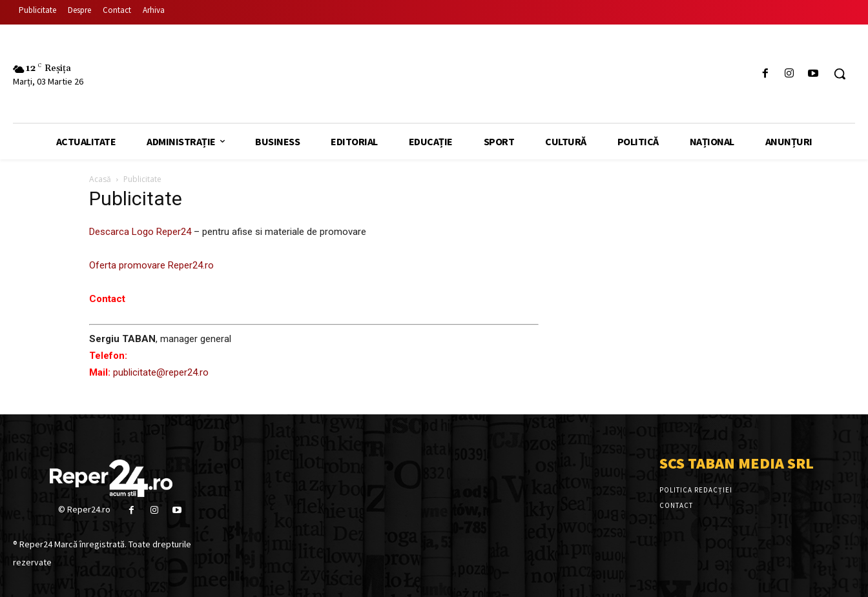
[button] (840, 74)
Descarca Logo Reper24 (140, 232)
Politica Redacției (696, 490)
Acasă (100, 179)
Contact (676, 505)
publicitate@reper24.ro (161, 372)
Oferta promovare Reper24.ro (151, 265)
